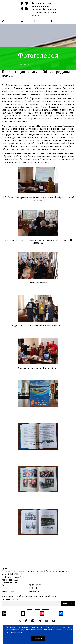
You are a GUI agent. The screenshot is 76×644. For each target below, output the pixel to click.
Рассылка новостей (10, 599)
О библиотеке (24, 64)
